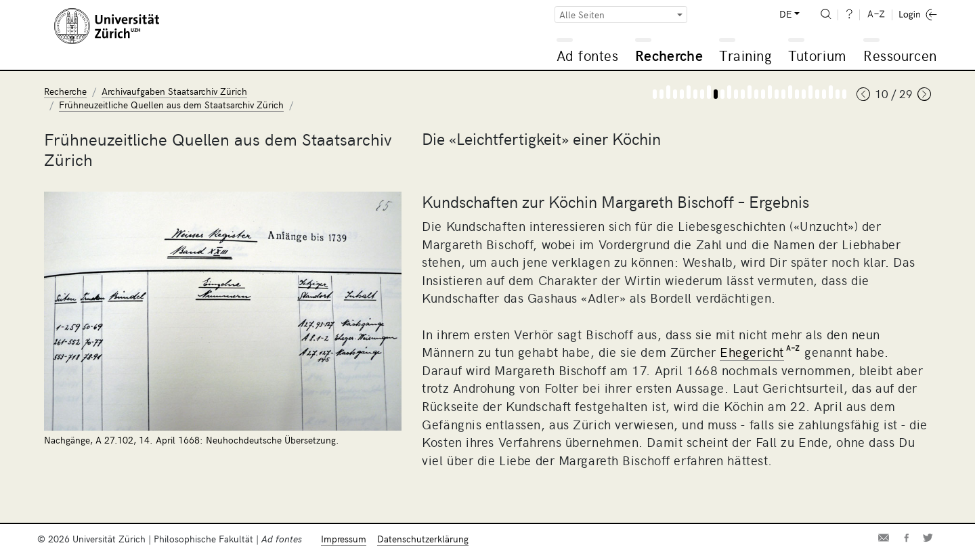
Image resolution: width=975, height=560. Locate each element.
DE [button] (785, 14)
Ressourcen (900, 55)
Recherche (669, 55)
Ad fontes (588, 55)
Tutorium (817, 55)
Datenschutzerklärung (423, 539)
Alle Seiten (582, 15)
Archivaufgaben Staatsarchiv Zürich (174, 91)
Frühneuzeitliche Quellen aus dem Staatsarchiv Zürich (171, 105)
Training (745, 55)
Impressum (344, 539)
